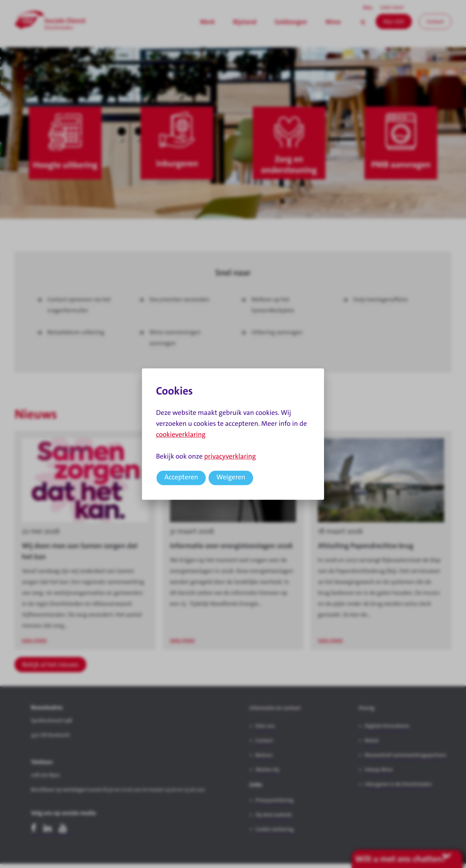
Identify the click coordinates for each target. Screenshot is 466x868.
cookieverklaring (181, 435)
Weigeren (231, 477)
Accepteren (181, 477)
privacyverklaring (230, 457)
